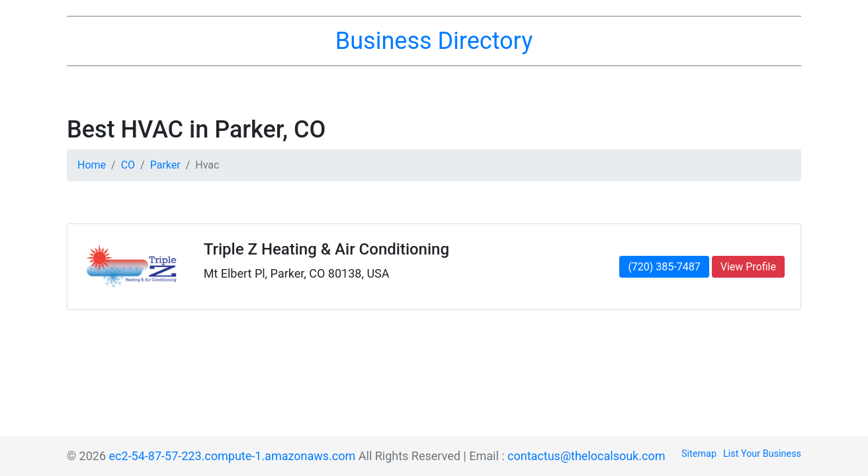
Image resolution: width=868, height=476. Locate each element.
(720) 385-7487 (664, 267)
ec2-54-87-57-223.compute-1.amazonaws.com (233, 456)
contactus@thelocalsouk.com (586, 456)
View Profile (748, 267)
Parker (165, 165)
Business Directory (434, 41)
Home (92, 165)
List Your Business (762, 454)
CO (128, 165)
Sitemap (699, 454)
